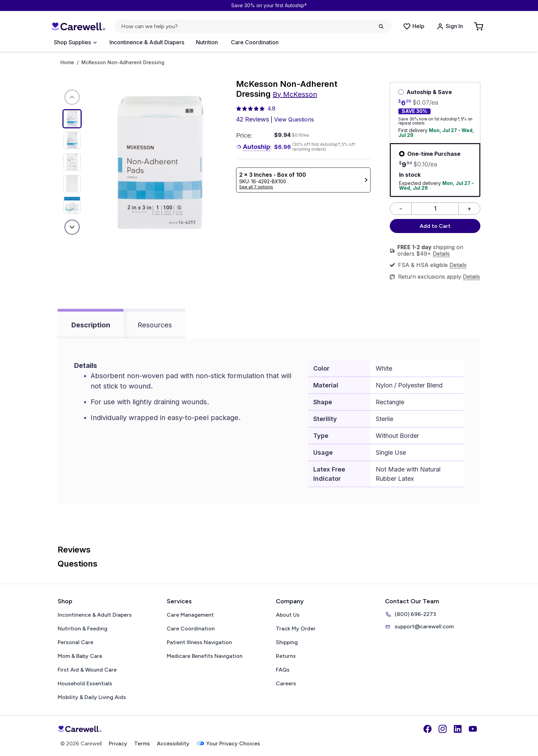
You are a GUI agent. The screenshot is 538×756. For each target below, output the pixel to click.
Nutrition (207, 42)
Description (91, 325)
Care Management (190, 615)
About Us (288, 615)
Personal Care (75, 642)
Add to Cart (435, 226)
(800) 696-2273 (411, 614)
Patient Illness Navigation (199, 642)
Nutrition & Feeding (83, 629)
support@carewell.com (419, 627)
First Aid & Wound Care (87, 670)
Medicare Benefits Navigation (205, 656)
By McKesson (295, 94)
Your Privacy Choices (228, 743)
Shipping (287, 642)
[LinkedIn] (458, 729)
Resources (155, 325)
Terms (142, 743)
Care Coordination (255, 42)
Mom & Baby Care (80, 656)
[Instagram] (443, 729)
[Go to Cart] (479, 26)
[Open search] (253, 26)
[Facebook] (428, 729)
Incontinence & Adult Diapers (147, 42)
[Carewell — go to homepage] (78, 26)
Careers (286, 683)
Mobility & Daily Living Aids (92, 697)
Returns (286, 656)
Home (67, 62)
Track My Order (296, 629)
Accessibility (173, 743)
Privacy (118, 743)
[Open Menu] (75, 43)
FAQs (283, 670)
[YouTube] (473, 729)
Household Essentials (85, 683)
